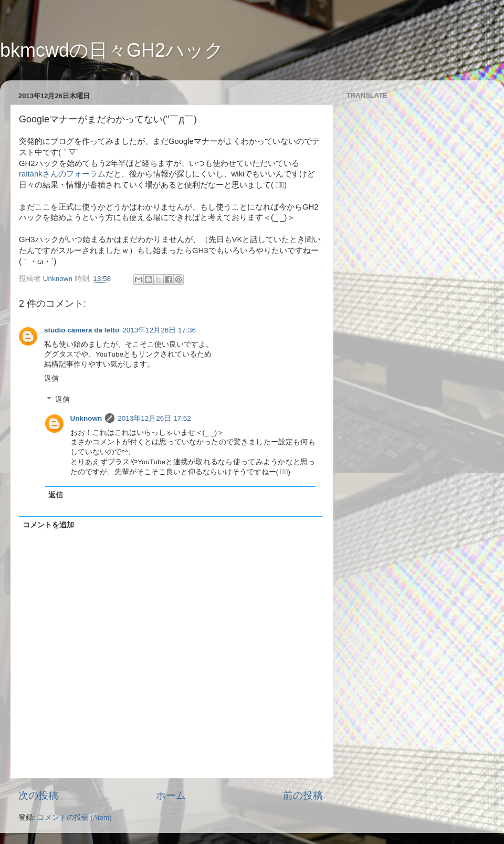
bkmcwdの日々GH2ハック (112, 50)
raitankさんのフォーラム (62, 174)
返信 (51, 378)
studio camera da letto (82, 330)
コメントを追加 (48, 525)
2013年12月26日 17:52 (154, 418)
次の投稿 (38, 795)
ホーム (171, 795)
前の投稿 (303, 795)
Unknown (86, 418)
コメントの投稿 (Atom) (75, 817)
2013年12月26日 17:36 (159, 330)
